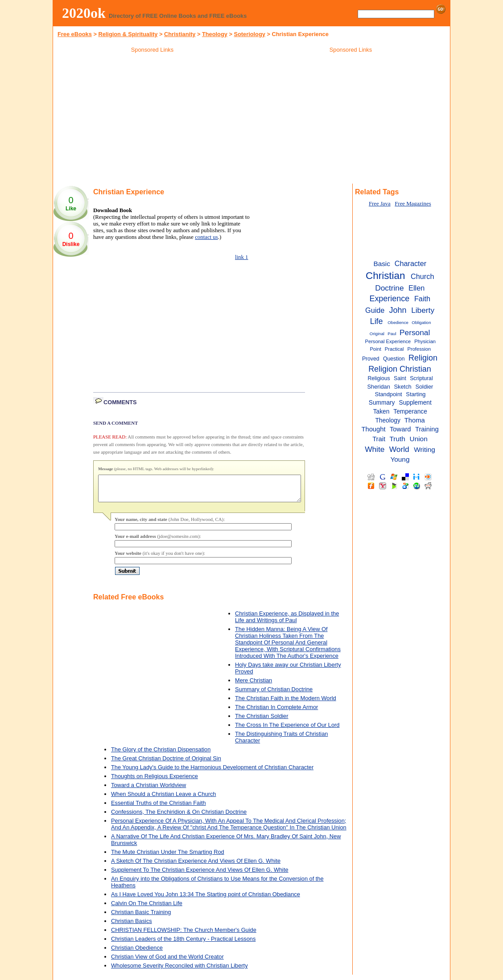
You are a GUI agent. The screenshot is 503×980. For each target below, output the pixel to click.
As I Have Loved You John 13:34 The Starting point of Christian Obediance (206, 900)
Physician (425, 341)
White (375, 449)
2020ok (84, 13)
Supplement (415, 403)
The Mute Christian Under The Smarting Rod (168, 857)
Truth (398, 439)
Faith (422, 299)
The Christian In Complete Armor (276, 712)
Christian (385, 276)
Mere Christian (254, 686)
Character (410, 263)
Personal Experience (388, 341)
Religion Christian (400, 369)
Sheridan (379, 387)
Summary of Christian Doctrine (274, 695)
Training (427, 429)
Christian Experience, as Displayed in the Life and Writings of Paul (287, 622)
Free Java (380, 204)
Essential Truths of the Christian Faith (159, 808)
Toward (400, 429)
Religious (379, 378)
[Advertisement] (153, 120)
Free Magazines (413, 204)
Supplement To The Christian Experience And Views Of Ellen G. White (200, 875)
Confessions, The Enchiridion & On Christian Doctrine (179, 817)
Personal (415, 332)
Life (377, 321)
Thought (373, 429)
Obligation (421, 322)
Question (394, 359)
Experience (389, 299)
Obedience (398, 322)
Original (377, 334)
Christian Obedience (137, 953)
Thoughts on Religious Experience (155, 781)
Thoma (415, 420)
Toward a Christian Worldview (148, 790)
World (399, 449)
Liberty (423, 310)
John (398, 310)
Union (419, 439)
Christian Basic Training (141, 917)
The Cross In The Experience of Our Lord (287, 730)
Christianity (180, 34)
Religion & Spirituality (128, 34)
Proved (371, 359)
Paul (392, 334)
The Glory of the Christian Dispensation (161, 755)
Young (400, 459)
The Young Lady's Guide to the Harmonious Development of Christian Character (212, 773)
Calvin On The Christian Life (147, 908)
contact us (206, 237)
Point (375, 349)
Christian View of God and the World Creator (167, 962)
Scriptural (421, 378)
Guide (375, 310)
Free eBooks (75, 34)
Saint (400, 378)
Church (422, 276)
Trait (379, 439)
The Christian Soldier (262, 721)
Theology (215, 34)
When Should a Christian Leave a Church (163, 799)
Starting (416, 394)
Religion (423, 358)
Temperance (410, 412)
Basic (382, 264)
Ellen (416, 288)
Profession (419, 349)
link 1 (242, 257)
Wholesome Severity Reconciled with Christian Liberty (179, 971)
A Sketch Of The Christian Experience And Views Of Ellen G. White (196, 866)
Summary (382, 403)
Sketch (403, 387)
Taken (381, 412)
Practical (394, 349)
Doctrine (389, 288)
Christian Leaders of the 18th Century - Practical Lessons (183, 944)
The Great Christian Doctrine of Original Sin (166, 764)
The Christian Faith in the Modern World (286, 703)
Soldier (424, 387)
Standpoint (388, 394)
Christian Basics (132, 926)
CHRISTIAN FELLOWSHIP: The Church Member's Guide (184, 935)
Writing (425, 449)
